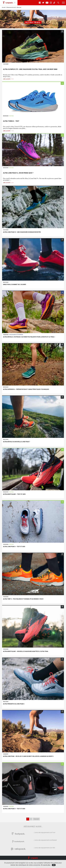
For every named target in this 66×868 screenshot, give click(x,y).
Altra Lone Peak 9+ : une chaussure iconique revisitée (22, 232)
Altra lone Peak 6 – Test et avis (14, 547)
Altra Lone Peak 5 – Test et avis (14, 809)
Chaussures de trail (11, 7)
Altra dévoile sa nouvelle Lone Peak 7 (16, 442)
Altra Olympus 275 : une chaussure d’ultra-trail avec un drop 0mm (30, 69)
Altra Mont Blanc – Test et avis (14, 494)
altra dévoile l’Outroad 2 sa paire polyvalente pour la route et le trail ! (29, 337)
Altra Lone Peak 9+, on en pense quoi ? (18, 173)
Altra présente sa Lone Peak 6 (14, 704)
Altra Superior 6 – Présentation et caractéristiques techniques (26, 389)
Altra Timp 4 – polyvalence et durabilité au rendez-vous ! (23, 599)
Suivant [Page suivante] (36, 819)
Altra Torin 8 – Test (11, 121)
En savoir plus (46, 865)
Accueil (4, 7)
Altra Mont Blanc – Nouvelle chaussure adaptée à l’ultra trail (26, 651)
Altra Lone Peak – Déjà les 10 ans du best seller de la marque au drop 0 (28, 756)
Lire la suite (8, 79)
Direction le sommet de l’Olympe (15, 284)
